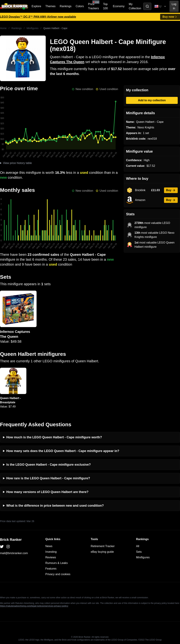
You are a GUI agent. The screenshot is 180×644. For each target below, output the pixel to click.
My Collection (135, 6)
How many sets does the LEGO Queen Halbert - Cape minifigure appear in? (63, 451)
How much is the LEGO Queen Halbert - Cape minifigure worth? (54, 437)
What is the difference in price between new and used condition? (55, 506)
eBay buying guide (102, 552)
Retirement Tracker (103, 546)
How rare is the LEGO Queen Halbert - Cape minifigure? (48, 478)
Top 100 (105, 6)
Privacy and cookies (58, 574)
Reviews (51, 557)
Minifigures (33, 28)
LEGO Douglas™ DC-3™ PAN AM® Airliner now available (38, 17)
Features (51, 569)
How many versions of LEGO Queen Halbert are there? (47, 492)
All (138, 546)
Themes (50, 6)
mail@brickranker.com (14, 553)
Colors (80, 6)
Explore (36, 6)
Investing (51, 552)
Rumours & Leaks (57, 563)
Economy (119, 6)
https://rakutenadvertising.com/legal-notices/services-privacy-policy (34, 606)
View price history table (17, 163)
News (49, 546)
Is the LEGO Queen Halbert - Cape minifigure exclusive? (49, 465)
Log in (174, 6)
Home (3, 28)
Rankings (66, 6)
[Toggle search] (147, 6)
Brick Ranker (11, 540)
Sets (139, 552)
